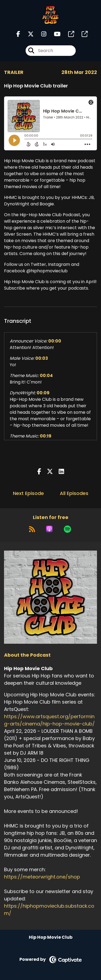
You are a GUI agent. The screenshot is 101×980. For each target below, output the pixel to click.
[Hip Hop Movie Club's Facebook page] (18, 34)
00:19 (46, 436)
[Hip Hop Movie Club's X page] (27, 34)
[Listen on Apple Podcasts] (49, 529)
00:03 (42, 358)
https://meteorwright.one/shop (42, 877)
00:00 (55, 341)
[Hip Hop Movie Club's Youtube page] (54, 34)
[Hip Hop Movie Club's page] (68, 34)
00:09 (43, 393)
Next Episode (28, 493)
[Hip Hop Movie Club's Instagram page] (41, 34)
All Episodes (74, 493)
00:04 (46, 376)
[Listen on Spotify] (67, 529)
